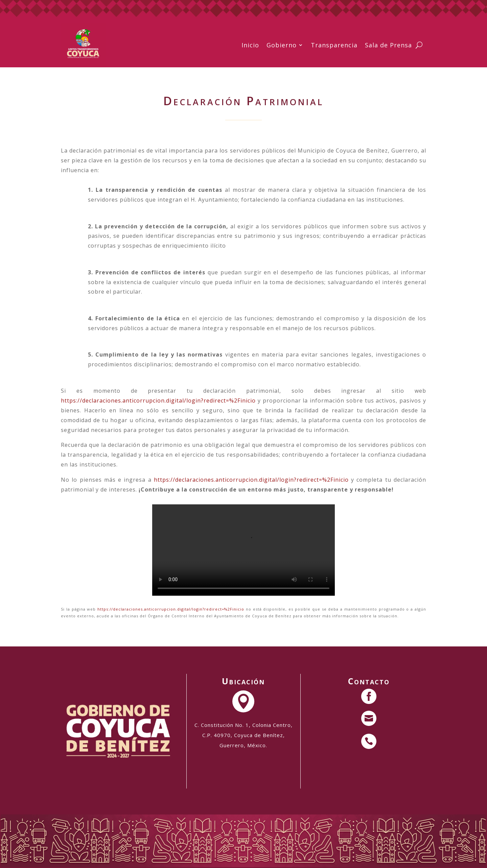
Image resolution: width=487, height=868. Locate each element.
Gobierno (282, 45)
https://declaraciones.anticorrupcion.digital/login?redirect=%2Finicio (158, 401)
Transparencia (334, 45)
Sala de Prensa (388, 45)
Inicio (250, 45)
